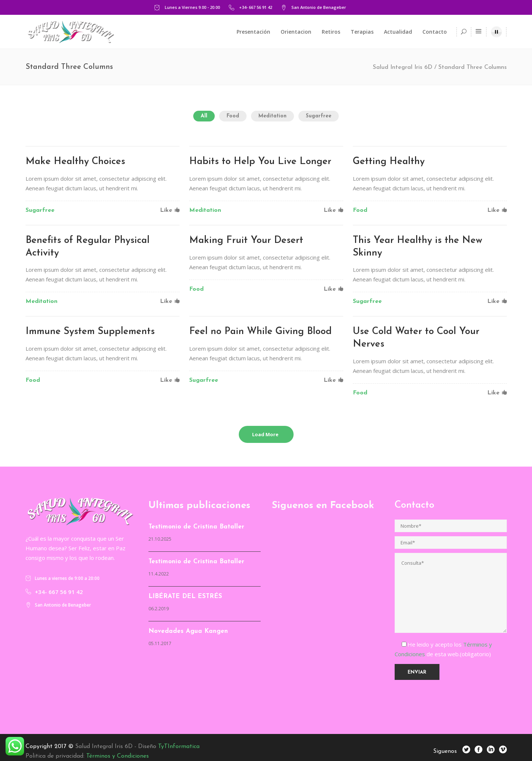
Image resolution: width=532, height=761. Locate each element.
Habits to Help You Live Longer (260, 162)
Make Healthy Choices (75, 162)
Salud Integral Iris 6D (403, 67)
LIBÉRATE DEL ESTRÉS (185, 596)
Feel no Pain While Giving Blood (260, 332)
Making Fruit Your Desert (246, 241)
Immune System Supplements (90, 332)
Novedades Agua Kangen (188, 631)
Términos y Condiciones (118, 756)
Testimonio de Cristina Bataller (196, 527)
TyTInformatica (179, 747)
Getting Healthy (389, 162)
